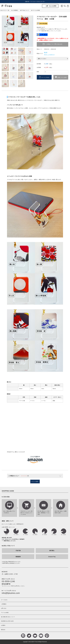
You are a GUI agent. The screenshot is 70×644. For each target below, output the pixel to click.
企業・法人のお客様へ (51, 6)
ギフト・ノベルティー (49, 55)
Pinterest (47, 636)
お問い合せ (4, 608)
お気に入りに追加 (62, 77)
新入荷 (46, 52)
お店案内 (3, 625)
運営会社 (3, 630)
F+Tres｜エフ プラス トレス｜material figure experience (7, 6)
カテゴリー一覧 (5, 10)
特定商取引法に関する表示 (7, 621)
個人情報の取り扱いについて (8, 617)
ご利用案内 (15, 10)
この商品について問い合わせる (54, 44)
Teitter (29, 636)
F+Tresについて (25, 10)
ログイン (62, 7)
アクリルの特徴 (36, 10)
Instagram (23, 636)
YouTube (41, 636)
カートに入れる (45, 77)
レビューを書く (35, 482)
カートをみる (4, 600)
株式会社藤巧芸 (6, 584)
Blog (35, 636)
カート (68, 7)
